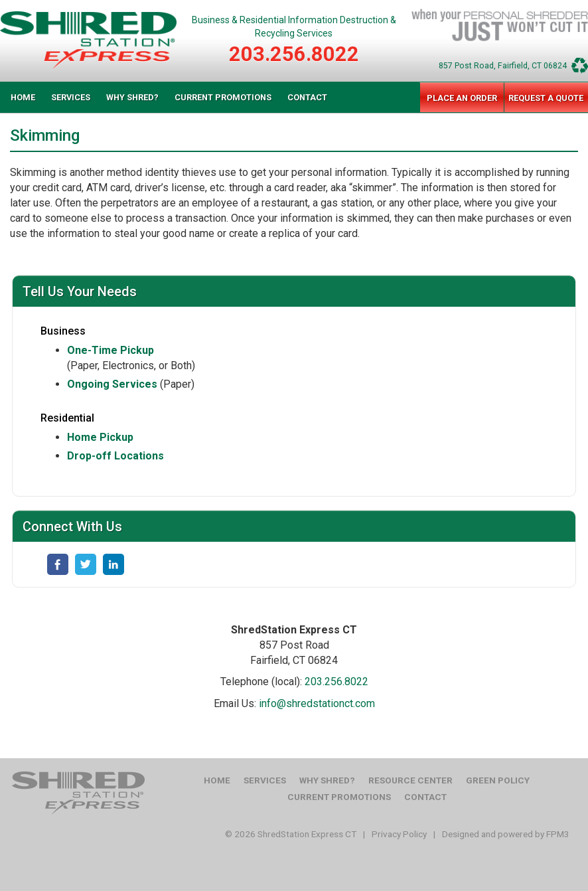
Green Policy (498, 780)
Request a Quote (546, 98)
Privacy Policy (399, 834)
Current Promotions (223, 97)
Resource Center (410, 780)
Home (23, 97)
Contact (307, 97)
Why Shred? (132, 97)
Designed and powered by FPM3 (506, 834)
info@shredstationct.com (317, 703)
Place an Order (462, 98)
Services (71, 97)
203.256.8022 (294, 54)
